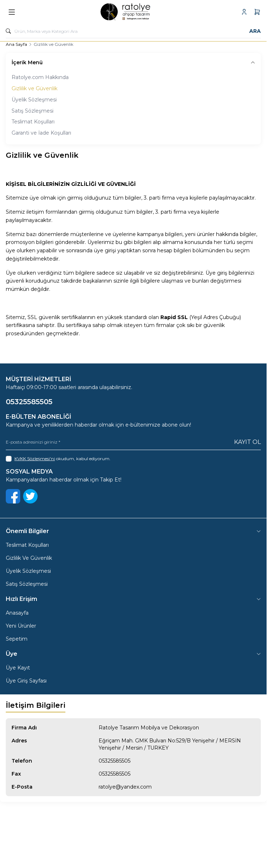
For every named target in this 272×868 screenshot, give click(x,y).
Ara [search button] (255, 31)
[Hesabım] (244, 12)
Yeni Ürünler (21, 626)
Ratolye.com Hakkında (40, 77)
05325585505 (115, 761)
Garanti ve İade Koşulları (41, 133)
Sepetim (17, 639)
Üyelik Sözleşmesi (34, 100)
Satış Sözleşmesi (33, 111)
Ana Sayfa (16, 44)
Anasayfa (17, 613)
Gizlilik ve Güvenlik (34, 88)
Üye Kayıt (18, 668)
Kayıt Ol (247, 442)
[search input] (133, 31)
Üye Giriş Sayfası (26, 681)
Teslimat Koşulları (33, 122)
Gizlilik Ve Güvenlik (29, 558)
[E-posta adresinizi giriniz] (133, 442)
